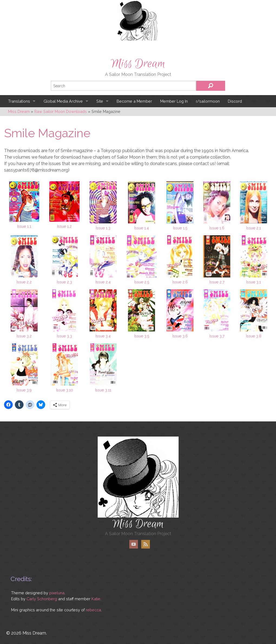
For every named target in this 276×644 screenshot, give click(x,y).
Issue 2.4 (103, 282)
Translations (19, 101)
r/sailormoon (208, 101)
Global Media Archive (63, 101)
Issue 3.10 (65, 390)
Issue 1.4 (142, 228)
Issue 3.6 (180, 336)
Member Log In (174, 101)
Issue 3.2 (24, 336)
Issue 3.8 (254, 336)
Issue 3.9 (24, 390)
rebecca (93, 610)
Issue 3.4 (103, 336)
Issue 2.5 (142, 282)
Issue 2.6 (180, 282)
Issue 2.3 (64, 282)
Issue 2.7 (217, 282)
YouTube (134, 544)
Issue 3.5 (142, 336)
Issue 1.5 (180, 228)
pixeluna (57, 593)
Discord (235, 101)
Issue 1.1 (24, 226)
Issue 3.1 (254, 282)
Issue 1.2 (64, 226)
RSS (145, 544)
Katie (96, 599)
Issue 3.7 (217, 336)
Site (100, 101)
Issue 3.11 (103, 390)
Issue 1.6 (217, 228)
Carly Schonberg (42, 599)
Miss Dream (138, 64)
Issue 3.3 (64, 336)
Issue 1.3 (103, 228)
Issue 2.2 (24, 282)
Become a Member (134, 101)
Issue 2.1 (254, 228)
